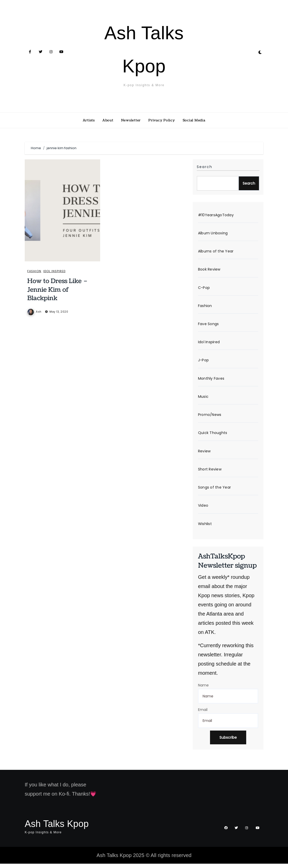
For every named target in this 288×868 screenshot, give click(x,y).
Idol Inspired (55, 271)
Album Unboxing (213, 234)
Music (203, 399)
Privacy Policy (162, 120)
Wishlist (205, 528)
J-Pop (203, 362)
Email (203, 714)
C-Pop (204, 289)
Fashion (35, 271)
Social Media (194, 120)
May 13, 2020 (59, 312)
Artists (89, 120)
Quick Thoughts (213, 436)
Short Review (210, 473)
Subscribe (228, 742)
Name (203, 689)
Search (205, 167)
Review (204, 454)
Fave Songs (208, 326)
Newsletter (131, 120)
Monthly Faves (211, 381)
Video (203, 509)
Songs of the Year (214, 491)
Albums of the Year (216, 252)
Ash (35, 312)
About (108, 120)
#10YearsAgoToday (216, 215)
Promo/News (210, 417)
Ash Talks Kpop (57, 828)
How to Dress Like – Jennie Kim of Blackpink (57, 290)
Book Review (209, 270)
